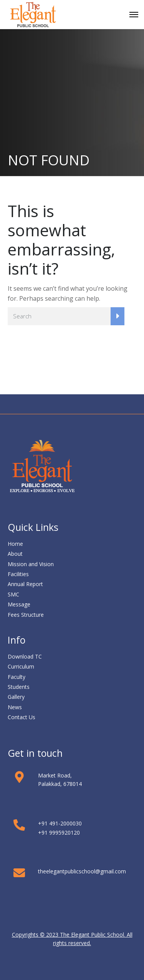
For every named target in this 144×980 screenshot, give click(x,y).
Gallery (16, 697)
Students (19, 687)
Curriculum (21, 666)
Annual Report (25, 584)
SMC (13, 594)
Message (19, 604)
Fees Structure (26, 615)
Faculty (17, 677)
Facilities (18, 574)
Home (15, 544)
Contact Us (22, 717)
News (15, 707)
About (15, 554)
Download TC (25, 656)
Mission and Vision (31, 564)
